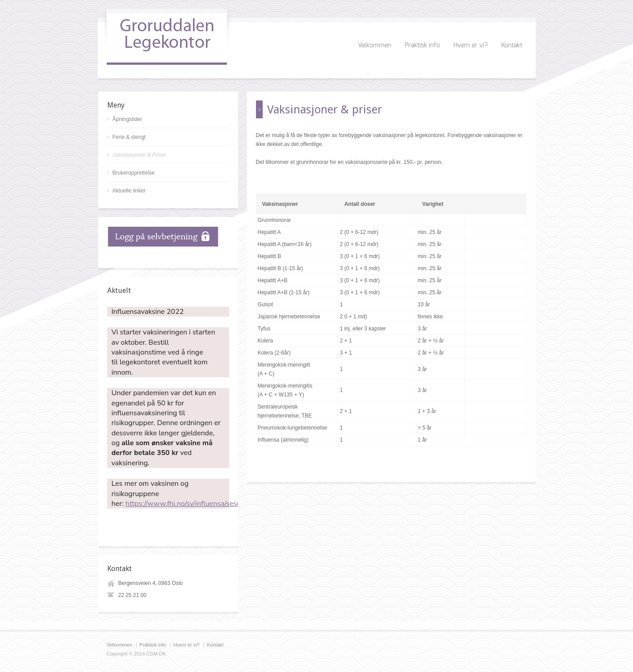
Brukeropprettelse (134, 173)
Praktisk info (422, 46)
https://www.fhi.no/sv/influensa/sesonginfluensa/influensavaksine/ (231, 504)
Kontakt (512, 46)
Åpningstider (128, 119)
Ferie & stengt (129, 137)
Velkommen (375, 46)
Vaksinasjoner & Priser (140, 155)
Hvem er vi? (471, 46)
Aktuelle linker (129, 191)
